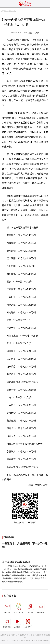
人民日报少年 (19, 608)
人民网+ (31, 608)
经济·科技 (12, 11)
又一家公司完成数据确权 (16, 562)
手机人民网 (41, 608)
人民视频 (18, 622)
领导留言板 (7, 622)
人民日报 (7, 608)
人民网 (3, 11)
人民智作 (28, 622)
